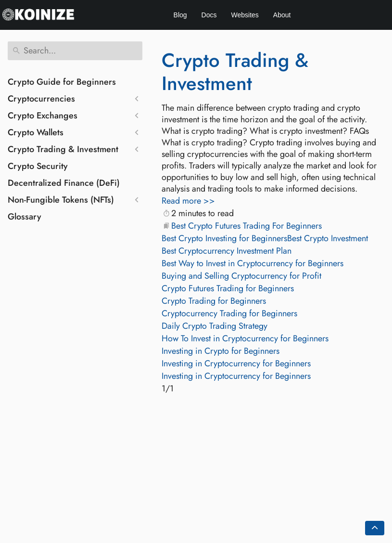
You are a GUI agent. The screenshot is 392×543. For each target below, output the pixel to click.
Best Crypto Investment (328, 238)
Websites (245, 15)
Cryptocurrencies (41, 99)
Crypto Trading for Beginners (214, 301)
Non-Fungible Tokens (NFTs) (61, 200)
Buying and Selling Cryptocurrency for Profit (241, 276)
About (282, 15)
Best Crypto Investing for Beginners (224, 238)
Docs (209, 15)
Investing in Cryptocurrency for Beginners (236, 363)
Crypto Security (38, 166)
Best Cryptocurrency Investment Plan (227, 251)
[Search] (75, 51)
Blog (180, 15)
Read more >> (188, 201)
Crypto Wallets (36, 132)
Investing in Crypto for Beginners (221, 351)
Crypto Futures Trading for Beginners (228, 288)
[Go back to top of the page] (375, 528)
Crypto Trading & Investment (63, 149)
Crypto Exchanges (43, 116)
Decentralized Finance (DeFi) (64, 183)
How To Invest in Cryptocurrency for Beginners (245, 338)
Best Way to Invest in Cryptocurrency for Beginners (253, 263)
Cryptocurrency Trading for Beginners (229, 313)
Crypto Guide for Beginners (62, 82)
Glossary (25, 217)
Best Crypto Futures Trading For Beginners (247, 226)
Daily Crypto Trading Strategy (215, 326)
